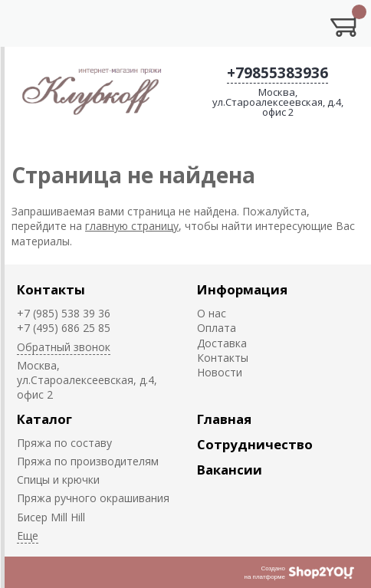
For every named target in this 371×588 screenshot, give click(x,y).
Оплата (217, 328)
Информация (242, 289)
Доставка (222, 343)
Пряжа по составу (64, 443)
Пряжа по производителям (88, 461)
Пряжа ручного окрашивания (93, 498)
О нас (212, 313)
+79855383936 (277, 73)
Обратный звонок (64, 347)
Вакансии (230, 470)
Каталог (44, 419)
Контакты (51, 289)
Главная (224, 419)
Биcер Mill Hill (51, 517)
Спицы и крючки (58, 480)
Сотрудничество (255, 444)
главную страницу (132, 226)
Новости (220, 372)
